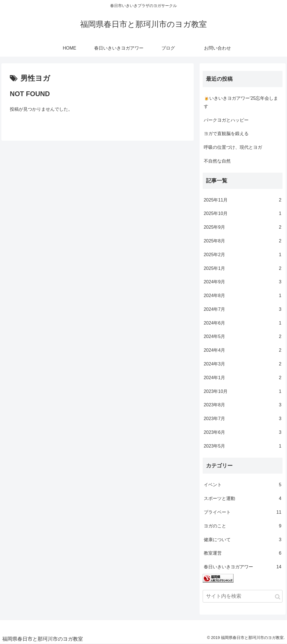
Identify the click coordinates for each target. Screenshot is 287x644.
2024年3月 (243, 364)
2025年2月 (243, 255)
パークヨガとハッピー (226, 120)
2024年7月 (243, 310)
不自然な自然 (217, 161)
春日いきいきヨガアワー (243, 567)
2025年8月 (243, 241)
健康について (243, 540)
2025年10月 (243, 214)
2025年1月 (243, 269)
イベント (243, 485)
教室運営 (243, 553)
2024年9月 (243, 282)
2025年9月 (243, 227)
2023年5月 (243, 446)
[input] (243, 596)
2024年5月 (243, 337)
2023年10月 (243, 392)
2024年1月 (243, 378)
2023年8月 (243, 405)
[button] (278, 597)
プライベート (243, 512)
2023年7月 (243, 419)
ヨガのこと (243, 526)
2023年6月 (243, 433)
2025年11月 (243, 200)
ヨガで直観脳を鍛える (226, 134)
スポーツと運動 (243, 499)
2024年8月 (243, 296)
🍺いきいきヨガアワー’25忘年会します (241, 102)
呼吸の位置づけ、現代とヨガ (233, 147)
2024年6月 (243, 323)
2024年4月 (243, 350)
